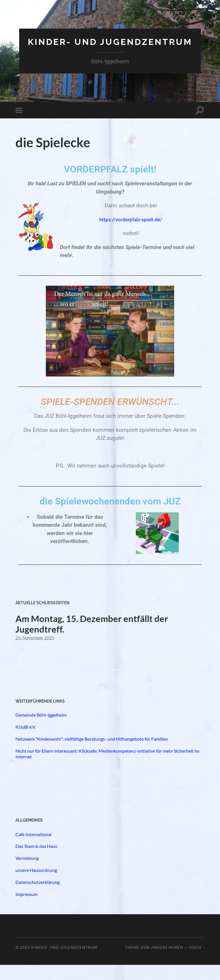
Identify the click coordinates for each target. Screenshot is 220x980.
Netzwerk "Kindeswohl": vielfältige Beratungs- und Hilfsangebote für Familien (92, 754)
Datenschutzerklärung (38, 897)
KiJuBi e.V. (25, 742)
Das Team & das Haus (36, 861)
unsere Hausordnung (36, 885)
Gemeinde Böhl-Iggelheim (41, 730)
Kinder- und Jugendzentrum (110, 46)
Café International (34, 849)
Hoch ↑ (197, 963)
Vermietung (27, 873)
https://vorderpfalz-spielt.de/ (131, 228)
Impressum (26, 909)
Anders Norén (167, 963)
